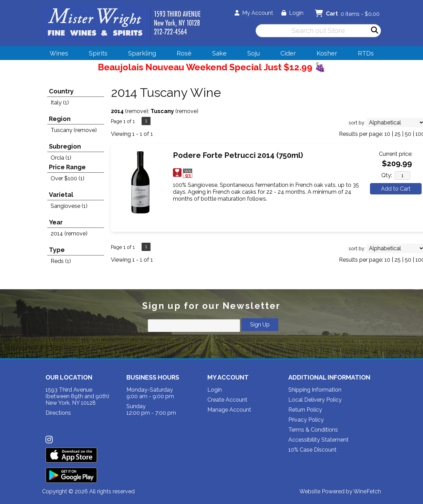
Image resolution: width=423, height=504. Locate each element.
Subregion (65, 146)
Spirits (96, 54)
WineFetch (367, 491)
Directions (58, 413)
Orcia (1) (61, 158)
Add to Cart (396, 189)
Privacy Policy (306, 420)
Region (60, 119)
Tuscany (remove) (74, 130)
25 (398, 134)
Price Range (67, 167)
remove (137, 111)
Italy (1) (60, 103)
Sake (219, 53)
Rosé (184, 53)
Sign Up (260, 325)
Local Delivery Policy (315, 400)
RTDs (366, 53)
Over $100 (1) (68, 178)
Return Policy (305, 410)
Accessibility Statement (318, 440)
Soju (251, 54)
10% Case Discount (312, 450)
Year (56, 222)
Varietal (61, 195)
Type (57, 250)
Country (61, 91)
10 (387, 134)
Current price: (396, 154)
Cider (286, 54)
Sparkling (140, 54)
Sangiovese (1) (69, 206)
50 (408, 134)
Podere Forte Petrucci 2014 (238, 155)
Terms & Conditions (313, 430)
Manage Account (229, 410)
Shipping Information (315, 390)
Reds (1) (61, 261)
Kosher (327, 53)
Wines (57, 54)
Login (292, 13)
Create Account (227, 400)
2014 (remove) (69, 234)
